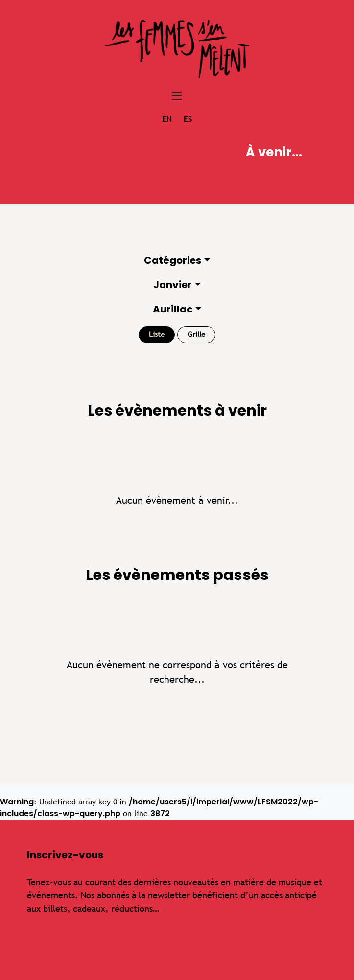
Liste (157, 334)
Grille (196, 334)
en (167, 119)
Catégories (173, 260)
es (188, 119)
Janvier (173, 285)
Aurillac (173, 309)
